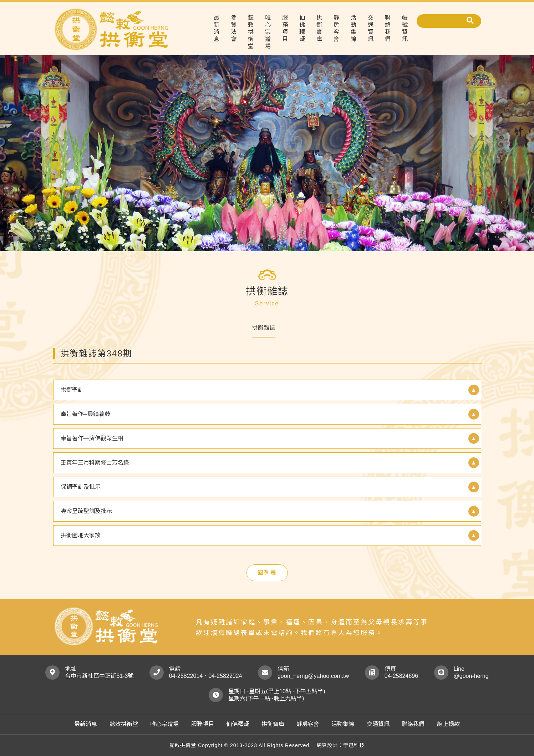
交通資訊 (371, 28)
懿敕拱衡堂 (251, 32)
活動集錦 (354, 28)
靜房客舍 (336, 28)
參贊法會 (234, 28)
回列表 (267, 573)
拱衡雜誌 (264, 328)
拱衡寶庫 (319, 28)
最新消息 (217, 28)
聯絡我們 (388, 28)
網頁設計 (327, 745)
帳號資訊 (405, 28)
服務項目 (285, 28)
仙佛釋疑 (302, 28)
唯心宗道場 (268, 32)
